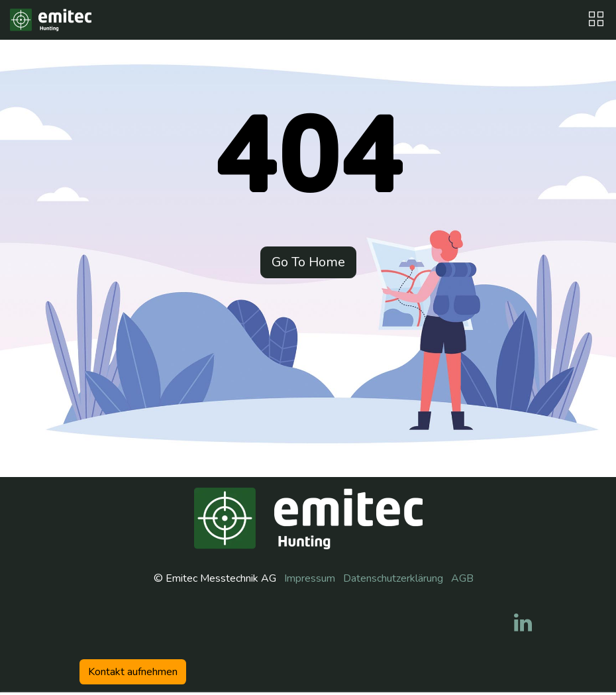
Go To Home (308, 262)
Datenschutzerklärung (393, 578)
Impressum (310, 578)
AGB (462, 578)
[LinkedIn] (523, 623)
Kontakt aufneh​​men (133, 672)
